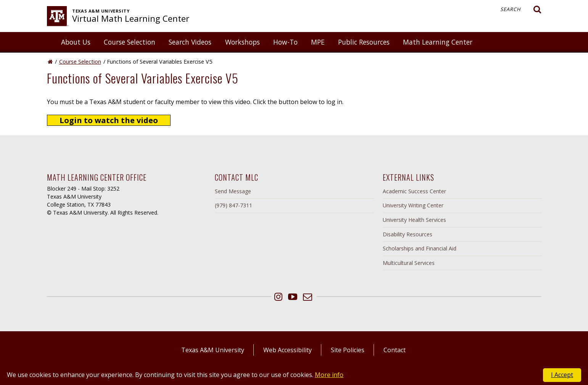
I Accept (562, 375)
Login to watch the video (109, 120)
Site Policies (348, 350)
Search (521, 10)
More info (329, 375)
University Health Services (414, 220)
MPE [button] (318, 42)
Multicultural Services (409, 263)
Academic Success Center (414, 191)
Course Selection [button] (130, 42)
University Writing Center (413, 205)
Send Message (233, 191)
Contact (395, 350)
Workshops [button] (242, 42)
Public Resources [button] (364, 42)
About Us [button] (76, 42)
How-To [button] (285, 42)
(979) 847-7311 (234, 205)
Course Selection (80, 62)
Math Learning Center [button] (438, 42)
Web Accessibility (288, 350)
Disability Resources (408, 234)
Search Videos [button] (190, 42)
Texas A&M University (213, 350)
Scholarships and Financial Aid (420, 248)
